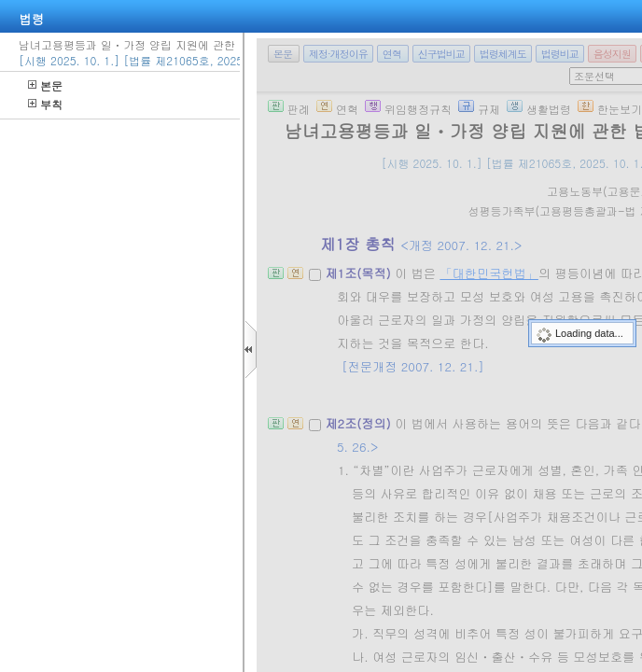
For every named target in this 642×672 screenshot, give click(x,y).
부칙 (45, 104)
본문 (45, 85)
